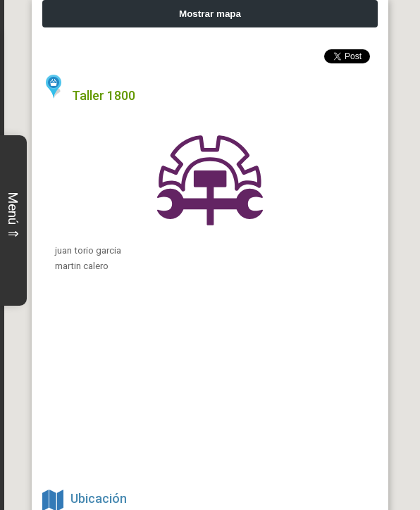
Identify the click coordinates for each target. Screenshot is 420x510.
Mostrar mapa (210, 14)
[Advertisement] (210, 386)
